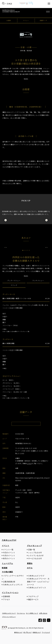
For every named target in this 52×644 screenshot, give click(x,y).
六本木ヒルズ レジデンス (13, 585)
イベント (6, 546)
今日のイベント (9, 553)
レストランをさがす (36, 556)
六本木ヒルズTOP (9, 540)
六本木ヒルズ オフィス (37, 588)
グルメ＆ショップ (34, 546)
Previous (4, 220)
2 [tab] (25, 238)
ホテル (30, 568)
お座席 (9, 20)
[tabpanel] (26, 210)
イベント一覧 (8, 550)
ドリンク (14, 285)
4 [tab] (29, 238)
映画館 (5, 568)
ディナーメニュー (14, 281)
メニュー (26, 20)
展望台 (30, 563)
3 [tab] (27, 238)
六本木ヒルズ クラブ (36, 576)
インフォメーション (10, 593)
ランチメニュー (38, 281)
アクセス (6, 600)
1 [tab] (23, 238)
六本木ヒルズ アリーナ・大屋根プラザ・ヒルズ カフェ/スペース (38, 582)
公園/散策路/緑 (9, 582)
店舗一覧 (32, 550)
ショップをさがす (35, 553)
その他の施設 (7, 572)
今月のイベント (9, 556)
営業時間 (6, 597)
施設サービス (33, 600)
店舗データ (43, 20)
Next (48, 220)
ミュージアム (7, 563)
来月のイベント (9, 559)
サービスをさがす (35, 559)
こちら (29, 463)
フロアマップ (33, 597)
